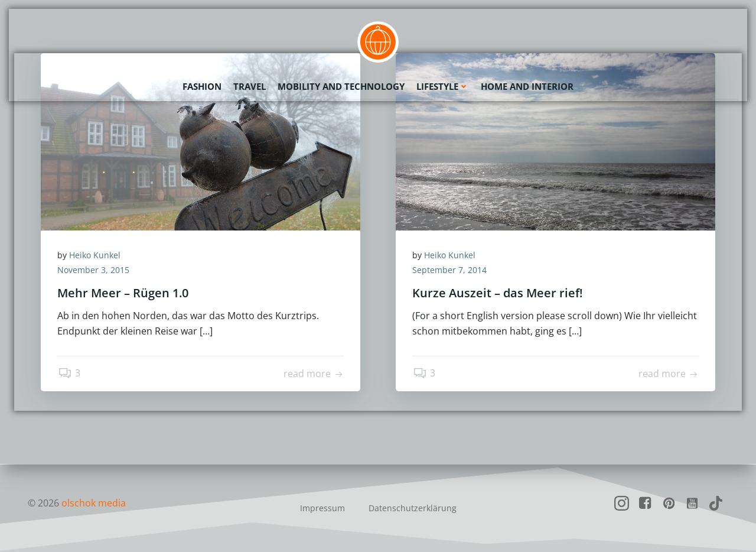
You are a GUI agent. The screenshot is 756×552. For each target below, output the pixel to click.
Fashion (202, 86)
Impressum (322, 508)
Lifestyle (443, 86)
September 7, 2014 (451, 271)
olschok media (94, 503)
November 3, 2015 (94, 271)
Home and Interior (527, 86)
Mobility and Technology (341, 86)
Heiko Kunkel (96, 256)
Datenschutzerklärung (413, 508)
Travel (250, 86)
